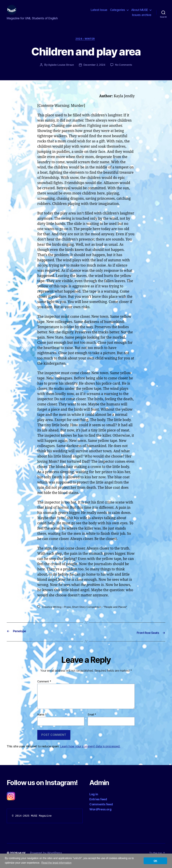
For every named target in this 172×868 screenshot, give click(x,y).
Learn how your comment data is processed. (90, 752)
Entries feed (98, 805)
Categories (118, 12)
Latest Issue (99, 12)
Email (92, 720)
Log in (94, 800)
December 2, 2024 (95, 71)
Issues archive (142, 17)
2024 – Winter (86, 45)
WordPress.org (100, 815)
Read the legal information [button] (56, 863)
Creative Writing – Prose (57, 613)
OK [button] (155, 861)
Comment (44, 687)
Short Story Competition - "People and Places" (102, 613)
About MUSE (140, 12)
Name (42, 720)
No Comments (125, 71)
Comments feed (101, 810)
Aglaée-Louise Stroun (60, 71)
